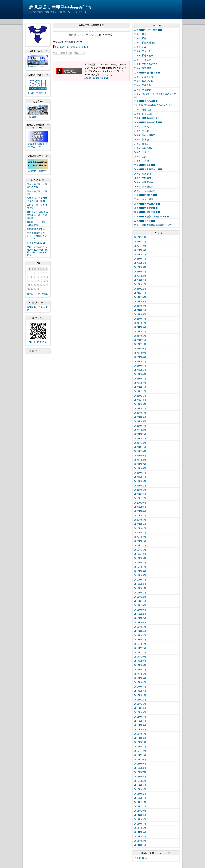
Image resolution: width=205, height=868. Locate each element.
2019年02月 (140, 588)
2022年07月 (140, 413)
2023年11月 (140, 344)
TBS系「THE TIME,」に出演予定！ (38, 223)
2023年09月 (140, 353)
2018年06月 (140, 622)
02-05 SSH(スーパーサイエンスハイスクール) (156, 95)
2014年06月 (140, 828)
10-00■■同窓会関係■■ (147, 212)
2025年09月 (140, 250)
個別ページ (79, 53)
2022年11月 (140, 396)
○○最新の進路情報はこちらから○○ (153, 105)
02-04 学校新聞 (142, 90)
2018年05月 (140, 627)
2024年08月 (140, 306)
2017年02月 (140, 691)
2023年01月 (140, 387)
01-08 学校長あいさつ (146, 64)
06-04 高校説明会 (144, 186)
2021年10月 (140, 451)
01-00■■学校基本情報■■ (148, 30)
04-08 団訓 (140, 157)
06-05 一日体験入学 (145, 191)
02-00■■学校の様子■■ (147, 73)
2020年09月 (140, 507)
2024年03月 (140, 327)
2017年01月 (140, 695)
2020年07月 (140, 515)
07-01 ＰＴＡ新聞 (144, 199)
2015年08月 (140, 768)
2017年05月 (140, 678)
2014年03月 (140, 841)
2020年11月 (140, 498)
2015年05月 (140, 781)
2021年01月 (140, 490)
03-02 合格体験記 (144, 114)
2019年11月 (140, 550)
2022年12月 (140, 391)
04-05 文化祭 (141, 144)
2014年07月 (140, 824)
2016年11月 (140, 704)
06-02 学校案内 (142, 178)
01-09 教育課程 (142, 68)
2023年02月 (140, 383)
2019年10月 (140, 554)
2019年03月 (140, 584)
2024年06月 (140, 314)
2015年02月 (140, 794)
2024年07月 (140, 310)
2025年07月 (140, 259)
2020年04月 (140, 528)
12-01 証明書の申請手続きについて (153, 225)
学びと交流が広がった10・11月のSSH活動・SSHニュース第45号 (37, 251)
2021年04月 (140, 477)
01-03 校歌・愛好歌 (145, 42)
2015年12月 (140, 751)
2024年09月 (140, 301)
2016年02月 (140, 742)
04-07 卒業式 (141, 152)
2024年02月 (140, 331)
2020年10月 (140, 503)
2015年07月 (140, 772)
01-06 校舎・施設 (144, 55)
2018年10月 (140, 605)
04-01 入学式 (141, 126)
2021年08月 (140, 460)
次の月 (45, 294)
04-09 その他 (141, 161)
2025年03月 (140, 276)
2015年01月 (140, 798)
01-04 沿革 (140, 47)
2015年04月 (140, 785)
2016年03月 (140, 738)
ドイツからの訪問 (36, 243)
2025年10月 (140, 246)
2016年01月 (140, 746)
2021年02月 (140, 486)
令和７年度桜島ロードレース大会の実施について (37, 236)
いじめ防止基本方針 (38, 171)
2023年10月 (140, 348)
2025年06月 (140, 263)
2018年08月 (140, 614)
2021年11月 (140, 447)
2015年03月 (140, 789)
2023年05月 (140, 370)
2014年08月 (140, 819)
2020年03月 (140, 532)
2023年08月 (140, 357)
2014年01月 (140, 845)
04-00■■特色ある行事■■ (148, 122)
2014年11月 (140, 806)
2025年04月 (140, 271)
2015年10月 (140, 759)
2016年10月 (140, 708)
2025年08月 (140, 254)
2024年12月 (140, 289)
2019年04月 (140, 580)
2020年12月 (140, 494)
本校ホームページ (36, 66)
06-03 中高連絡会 (144, 182)
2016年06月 (140, 725)
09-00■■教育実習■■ (146, 208)
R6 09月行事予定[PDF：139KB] (72, 47)
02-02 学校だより (144, 81)
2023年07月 (140, 361)
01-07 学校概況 (142, 60)
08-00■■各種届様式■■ (147, 204)
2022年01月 (140, 438)
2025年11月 (140, 241)
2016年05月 (140, 729)
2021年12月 (140, 443)
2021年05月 (140, 473)
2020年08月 (140, 511)
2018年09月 (140, 610)
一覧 (37, 294)
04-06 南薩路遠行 (144, 148)
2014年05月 (140, 832)
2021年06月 (140, 468)
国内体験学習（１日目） (37, 193)
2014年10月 (140, 811)
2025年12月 (140, 237)
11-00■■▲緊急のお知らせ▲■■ (151, 216)
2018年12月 (140, 597)
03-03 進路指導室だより (147, 118)
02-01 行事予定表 (63, 53)
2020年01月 (140, 541)
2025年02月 (140, 280)
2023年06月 (140, 366)
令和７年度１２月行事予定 (37, 207)
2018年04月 (140, 631)
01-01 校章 (140, 34)
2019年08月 (140, 562)
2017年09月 (140, 661)
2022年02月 (140, 434)
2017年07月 (140, 669)
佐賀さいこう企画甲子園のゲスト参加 (37, 200)
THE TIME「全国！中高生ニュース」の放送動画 (37, 215)
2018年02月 (140, 639)
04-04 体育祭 (141, 139)
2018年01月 (140, 644)
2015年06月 (140, 776)
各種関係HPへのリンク (37, 308)
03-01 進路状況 (142, 109)
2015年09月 (140, 764)
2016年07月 (140, 721)
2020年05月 (140, 524)
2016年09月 (140, 712)
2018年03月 (140, 635)
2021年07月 (140, 464)
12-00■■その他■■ (145, 221)
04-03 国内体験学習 (145, 135)
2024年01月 (140, 336)
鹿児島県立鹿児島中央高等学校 (60, 7)
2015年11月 (140, 755)
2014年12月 (140, 802)
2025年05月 (140, 267)
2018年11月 (140, 601)
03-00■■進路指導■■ (146, 101)
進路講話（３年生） (37, 229)
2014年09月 (140, 815)
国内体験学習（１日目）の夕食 (37, 186)
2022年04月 (140, 426)
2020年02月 (140, 537)
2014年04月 (140, 836)
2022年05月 (140, 421)
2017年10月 (140, 657)
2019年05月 (140, 575)
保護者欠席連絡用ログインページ (38, 146)
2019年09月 (140, 558)
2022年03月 (140, 430)
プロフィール (38, 351)
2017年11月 (140, 652)
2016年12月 (140, 700)
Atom (145, 858)
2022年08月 (140, 408)
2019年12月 (140, 545)
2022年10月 (140, 400)
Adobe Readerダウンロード (98, 78)
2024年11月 (140, 293)
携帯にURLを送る (38, 342)
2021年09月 (140, 455)
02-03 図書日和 (142, 85)
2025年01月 (140, 284)
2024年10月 (140, 297)
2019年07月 (140, 567)
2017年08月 (140, 665)
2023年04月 (140, 374)
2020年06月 (140, 520)
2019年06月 (140, 571)
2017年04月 (140, 682)
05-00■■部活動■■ (145, 165)
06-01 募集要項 (142, 174)
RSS (139, 858)
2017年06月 (140, 674)
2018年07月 (140, 618)
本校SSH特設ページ (37, 93)
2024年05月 (140, 319)
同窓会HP (32, 117)
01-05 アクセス (142, 51)
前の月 (30, 294)
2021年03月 (140, 481)
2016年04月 (140, 734)
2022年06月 (140, 417)
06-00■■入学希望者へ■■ (148, 169)
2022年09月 (140, 404)
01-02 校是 (140, 38)
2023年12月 (140, 340)
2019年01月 (140, 593)
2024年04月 (140, 323)
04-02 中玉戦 (141, 131)
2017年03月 (140, 687)
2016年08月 (140, 717)
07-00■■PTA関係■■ (146, 195)
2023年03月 (140, 379)
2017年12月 (140, 648)
